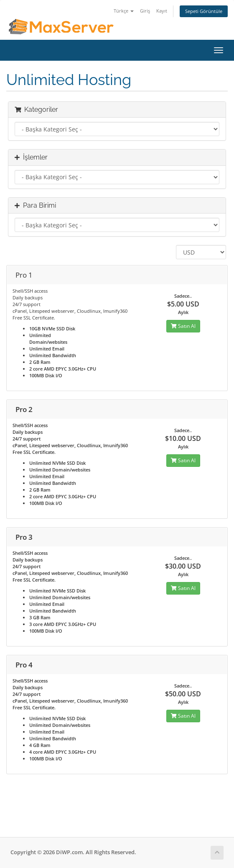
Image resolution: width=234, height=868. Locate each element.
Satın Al (183, 326)
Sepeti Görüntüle (204, 11)
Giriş (145, 11)
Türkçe (124, 11)
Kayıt (162, 11)
